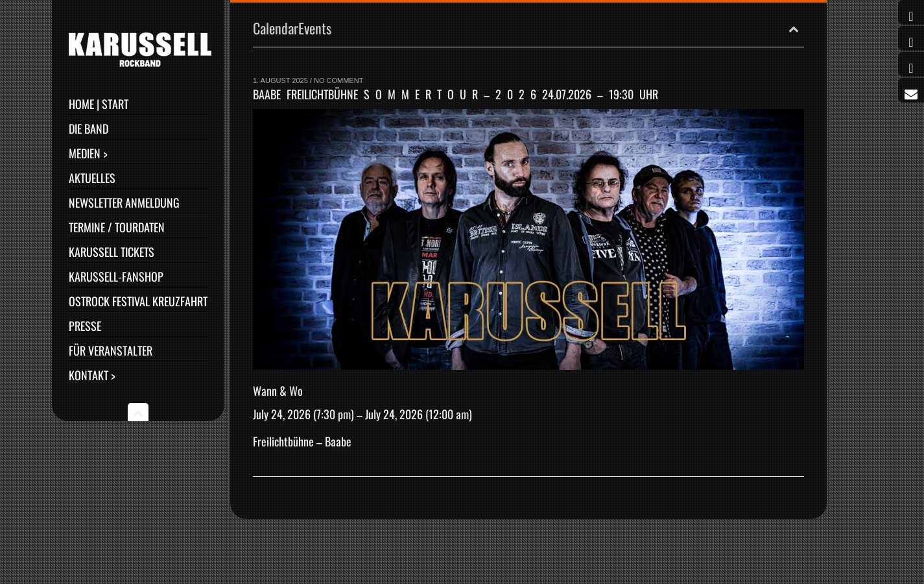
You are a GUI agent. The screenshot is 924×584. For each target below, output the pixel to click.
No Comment (338, 80)
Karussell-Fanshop (116, 276)
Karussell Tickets (112, 252)
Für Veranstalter (111, 350)
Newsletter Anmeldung (124, 202)
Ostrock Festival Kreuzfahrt (138, 301)
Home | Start (99, 104)
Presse (85, 326)
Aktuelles (92, 178)
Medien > (88, 153)
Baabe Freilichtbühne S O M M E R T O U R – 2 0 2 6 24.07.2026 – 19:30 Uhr (456, 94)
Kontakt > (92, 375)
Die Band (89, 128)
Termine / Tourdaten (117, 227)
